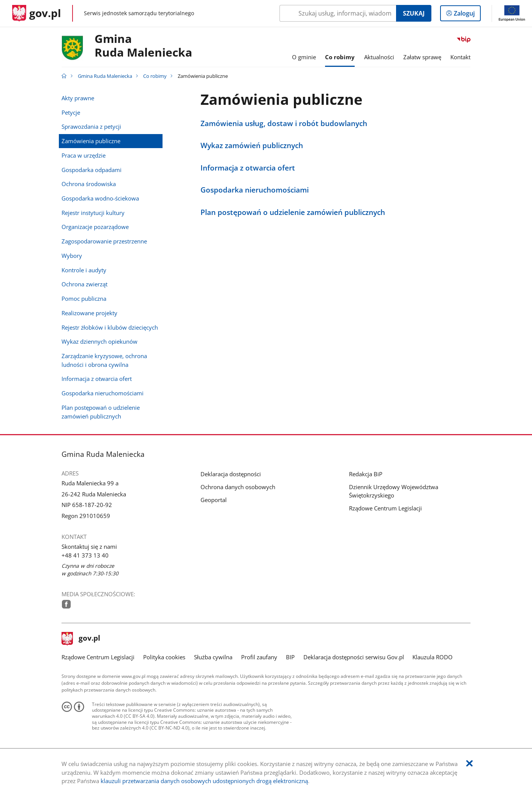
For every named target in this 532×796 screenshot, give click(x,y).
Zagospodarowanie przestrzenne (104, 241)
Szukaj (414, 13)
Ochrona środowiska (89, 184)
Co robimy (155, 76)
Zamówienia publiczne (91, 141)
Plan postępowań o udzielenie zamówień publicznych (101, 412)
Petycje (71, 112)
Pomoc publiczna (84, 298)
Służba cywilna (213, 657)
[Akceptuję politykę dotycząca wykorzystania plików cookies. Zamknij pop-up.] (469, 764)
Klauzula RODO (433, 657)
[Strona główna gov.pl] (37, 13)
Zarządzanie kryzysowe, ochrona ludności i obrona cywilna (104, 360)
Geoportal (214, 500)
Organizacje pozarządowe (95, 227)
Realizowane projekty (89, 313)
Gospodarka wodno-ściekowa (100, 198)
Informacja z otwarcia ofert (97, 379)
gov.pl (81, 639)
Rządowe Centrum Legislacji (385, 508)
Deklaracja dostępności (231, 474)
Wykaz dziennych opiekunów (99, 341)
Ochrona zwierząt (84, 284)
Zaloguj (466, 15)
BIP (290, 657)
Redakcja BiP (366, 474)
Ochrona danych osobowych (238, 487)
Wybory (72, 256)
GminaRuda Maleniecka (143, 46)
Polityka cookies (164, 657)
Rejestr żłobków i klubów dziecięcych (110, 327)
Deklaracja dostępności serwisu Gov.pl (354, 657)
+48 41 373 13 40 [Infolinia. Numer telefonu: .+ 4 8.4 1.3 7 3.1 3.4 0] (85, 555)
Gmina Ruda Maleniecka (105, 76)
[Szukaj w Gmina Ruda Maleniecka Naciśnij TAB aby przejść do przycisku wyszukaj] (338, 13)
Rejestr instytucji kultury (93, 213)
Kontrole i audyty (84, 270)
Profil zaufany (259, 657)
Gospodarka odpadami (92, 170)
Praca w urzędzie (84, 155)
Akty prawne (78, 98)
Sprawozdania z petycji (91, 126)
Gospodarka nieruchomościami (103, 393)
